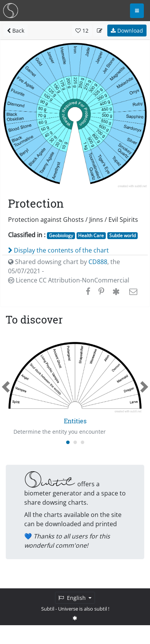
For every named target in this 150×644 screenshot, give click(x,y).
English (73, 598)
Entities (75, 421)
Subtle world (122, 235)
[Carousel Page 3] (82, 442)
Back (16, 31)
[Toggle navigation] (137, 11)
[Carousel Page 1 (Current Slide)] (68, 442)
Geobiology (61, 235)
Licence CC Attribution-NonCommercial (69, 280)
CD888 (98, 262)
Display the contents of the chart (58, 250)
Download (127, 31)
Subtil (48, 609)
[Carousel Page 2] (75, 442)
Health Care (91, 235)
